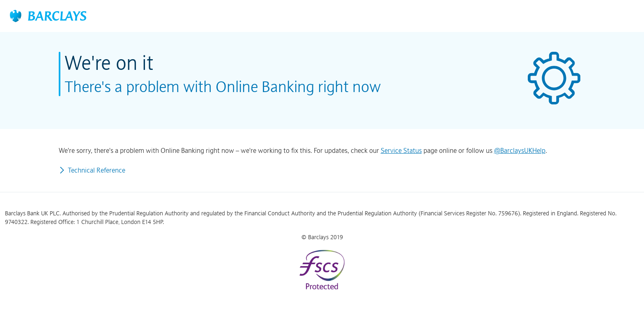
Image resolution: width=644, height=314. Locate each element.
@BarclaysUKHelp (520, 150)
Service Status (401, 150)
